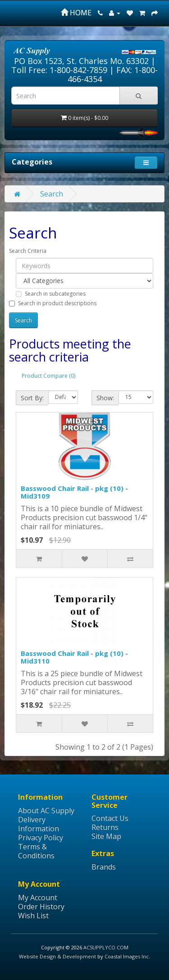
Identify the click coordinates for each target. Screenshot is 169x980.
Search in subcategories (51, 294)
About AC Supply (46, 811)
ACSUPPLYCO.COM (106, 947)
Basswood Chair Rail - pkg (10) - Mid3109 (74, 492)
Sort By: (32, 398)
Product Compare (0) (48, 376)
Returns (105, 827)
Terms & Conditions (36, 851)
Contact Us (110, 818)
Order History (41, 907)
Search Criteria (28, 251)
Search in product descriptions (53, 303)
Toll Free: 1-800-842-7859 (59, 70)
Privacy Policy (41, 838)
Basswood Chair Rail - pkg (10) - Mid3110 (74, 657)
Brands (104, 867)
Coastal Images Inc (127, 956)
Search (52, 194)
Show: (105, 398)
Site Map (106, 836)
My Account (38, 898)
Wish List (33, 916)
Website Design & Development (57, 956)
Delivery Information (39, 824)
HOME (76, 13)
